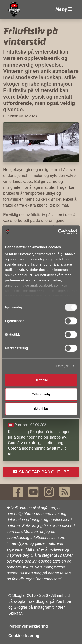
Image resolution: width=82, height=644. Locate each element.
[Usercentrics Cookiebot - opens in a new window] (58, 232)
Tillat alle (41, 380)
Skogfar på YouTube (41, 472)
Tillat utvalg (41, 394)
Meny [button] (64, 9)
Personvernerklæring (28, 626)
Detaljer (63, 366)
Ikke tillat (41, 409)
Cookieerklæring (24, 636)
